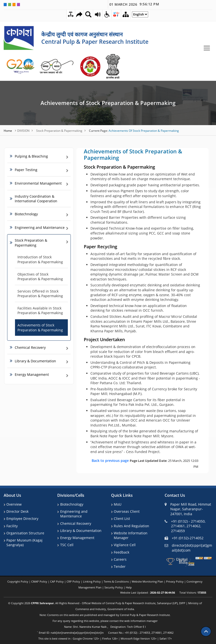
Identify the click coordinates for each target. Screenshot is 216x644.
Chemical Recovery (75, 523)
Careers (120, 560)
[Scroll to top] (206, 629)
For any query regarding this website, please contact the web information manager (105, 621)
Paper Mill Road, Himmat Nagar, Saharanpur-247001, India (188, 509)
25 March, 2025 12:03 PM (145, 463)
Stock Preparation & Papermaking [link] (31, 243)
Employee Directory (22, 519)
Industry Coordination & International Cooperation (36, 198)
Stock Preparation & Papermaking (59, 130)
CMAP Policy (40, 581)
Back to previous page (111, 460)
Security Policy (114, 587)
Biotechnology (71, 504)
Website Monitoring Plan (148, 581)
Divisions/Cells (71, 495)
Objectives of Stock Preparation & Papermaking (40, 276)
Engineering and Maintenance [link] (40, 227)
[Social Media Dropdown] (117, 14)
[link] (21, 66)
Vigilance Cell (124, 545)
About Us (12, 495)
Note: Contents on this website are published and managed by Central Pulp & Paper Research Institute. (105, 615)
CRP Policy (74, 581)
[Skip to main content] (79, 14)
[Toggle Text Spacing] (69, 14)
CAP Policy (57, 581)
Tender (119, 567)
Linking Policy (92, 581)
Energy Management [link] (32, 374)
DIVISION (23, 130)
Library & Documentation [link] (35, 361)
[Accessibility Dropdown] (107, 14)
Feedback (121, 552)
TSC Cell (66, 545)
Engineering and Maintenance (73, 514)
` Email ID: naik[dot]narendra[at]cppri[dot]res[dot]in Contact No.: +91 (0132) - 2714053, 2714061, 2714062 (105, 633)
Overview (14, 504)
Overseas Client (126, 511)
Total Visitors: (193, 593)
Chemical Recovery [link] (30, 347)
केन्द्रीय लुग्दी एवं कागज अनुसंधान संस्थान (82, 34)
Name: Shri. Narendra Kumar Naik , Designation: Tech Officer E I (105, 627)
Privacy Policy (175, 581)
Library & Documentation (80, 531)
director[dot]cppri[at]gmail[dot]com (188, 548)
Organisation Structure (25, 533)
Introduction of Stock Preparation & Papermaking (40, 259)
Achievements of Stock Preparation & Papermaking (108, 103)
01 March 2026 (134, 4)
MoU (117, 504)
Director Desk (17, 511)
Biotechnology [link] (26, 214)
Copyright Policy (18, 581)
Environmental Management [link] (38, 183)
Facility (12, 526)
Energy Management (77, 538)
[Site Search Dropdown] (88, 14)
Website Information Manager (130, 536)
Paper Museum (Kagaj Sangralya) (24, 543)
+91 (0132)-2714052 (184, 538)
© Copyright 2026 (105, 606)
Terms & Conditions (117, 581)
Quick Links (122, 495)
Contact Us (175, 495)
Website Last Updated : (148, 593)
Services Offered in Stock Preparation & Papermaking (40, 294)
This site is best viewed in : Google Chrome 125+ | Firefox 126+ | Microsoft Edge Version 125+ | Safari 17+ (105, 638)
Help (129, 587)
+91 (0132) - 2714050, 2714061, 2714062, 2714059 (185, 526)
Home (8, 130)
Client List (122, 519)
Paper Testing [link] (26, 170)
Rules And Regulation (131, 526)
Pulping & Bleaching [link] (31, 156)
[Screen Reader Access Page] (98, 14)
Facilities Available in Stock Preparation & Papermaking (40, 311)
